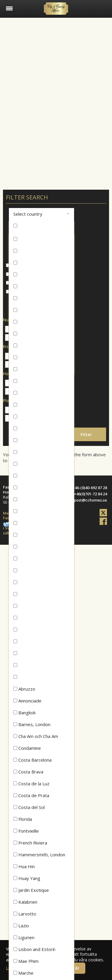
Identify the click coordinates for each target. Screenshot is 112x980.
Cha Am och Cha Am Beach (36, 738)
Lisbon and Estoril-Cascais (35, 951)
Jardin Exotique (31, 890)
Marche (23, 973)
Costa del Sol (29, 807)
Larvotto (25, 914)
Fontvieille (26, 831)
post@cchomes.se (90, 500)
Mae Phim (26, 961)
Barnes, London (32, 724)
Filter (86, 434)
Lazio (21, 926)
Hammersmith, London (39, 855)
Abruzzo (24, 689)
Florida (23, 819)
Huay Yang (27, 878)
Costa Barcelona (32, 760)
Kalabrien (25, 902)
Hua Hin (24, 866)
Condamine (27, 748)
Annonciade (27, 701)
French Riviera (30, 843)
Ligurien (24, 937)
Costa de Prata (31, 795)
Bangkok (24, 713)
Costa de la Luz (31, 784)
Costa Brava (28, 772)
